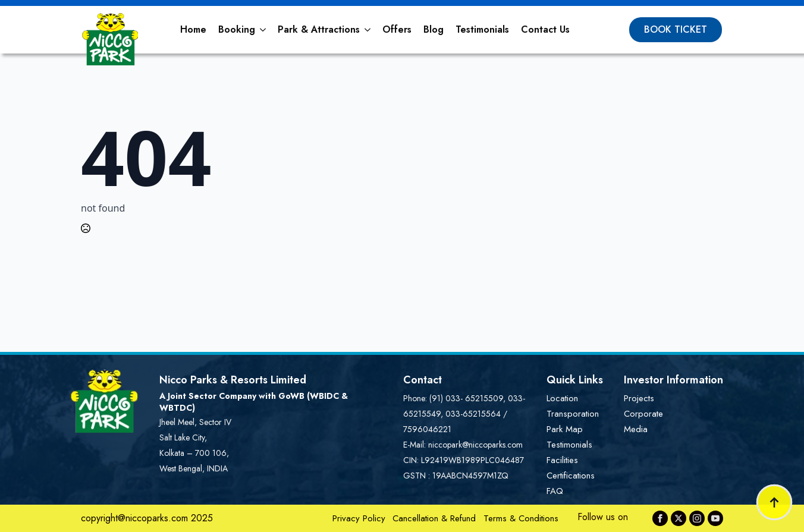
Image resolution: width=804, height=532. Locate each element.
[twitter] (679, 518)
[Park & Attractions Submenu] (368, 30)
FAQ (555, 491)
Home (193, 29)
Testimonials (482, 29)
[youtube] (715, 518)
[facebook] (660, 518)
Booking (237, 29)
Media (636, 429)
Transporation (573, 414)
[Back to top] (774, 502)
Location (562, 398)
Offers (397, 29)
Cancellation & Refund (434, 518)
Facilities (562, 460)
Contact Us (545, 29)
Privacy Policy (359, 518)
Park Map (565, 429)
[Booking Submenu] (263, 30)
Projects (639, 398)
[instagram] (697, 518)
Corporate (643, 414)
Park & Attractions (319, 29)
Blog (434, 29)
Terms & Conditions (521, 518)
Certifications (571, 476)
